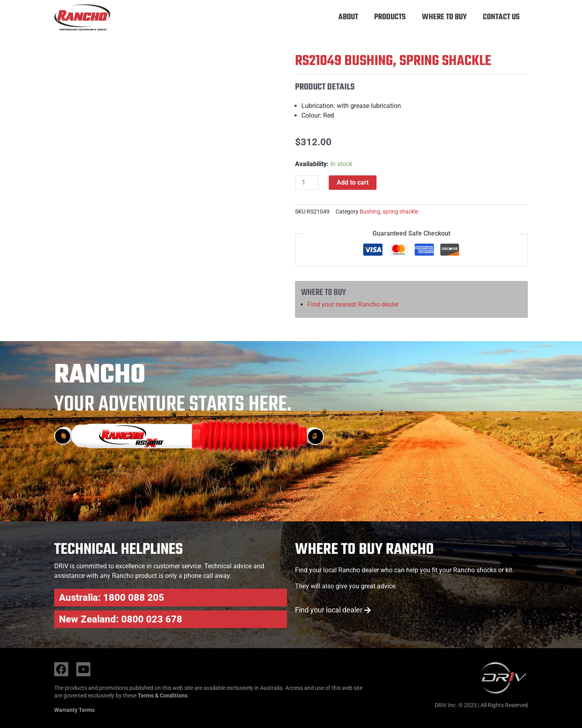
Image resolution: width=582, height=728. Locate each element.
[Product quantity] (307, 183)
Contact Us (501, 17)
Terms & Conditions (163, 695)
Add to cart (353, 182)
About (348, 17)
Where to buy (444, 17)
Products (390, 17)
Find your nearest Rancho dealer (353, 304)
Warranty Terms (74, 710)
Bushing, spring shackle (389, 212)
